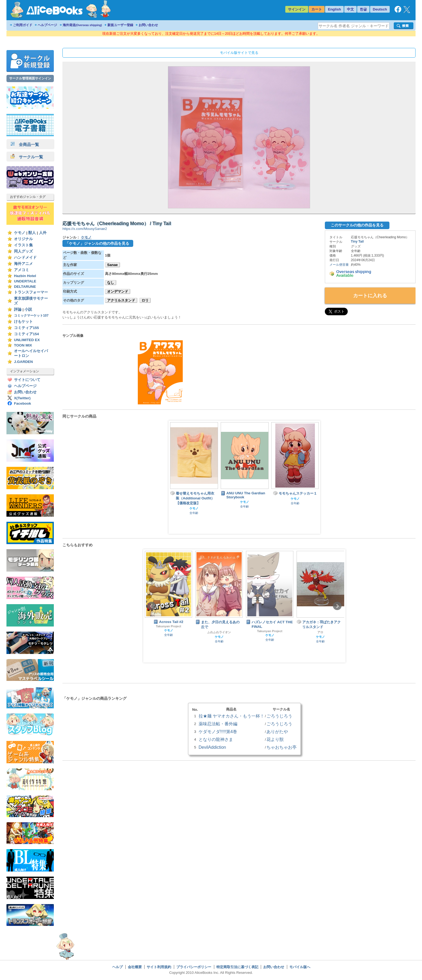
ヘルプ (117, 967)
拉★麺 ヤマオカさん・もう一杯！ (231, 716)
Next (337, 606)
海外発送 (82, 25)
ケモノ (20, 233)
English (334, 9)
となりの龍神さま (216, 739)
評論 (18, 309)
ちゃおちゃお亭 (282, 747)
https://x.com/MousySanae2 (85, 229)
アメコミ (22, 270)
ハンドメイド (25, 258)
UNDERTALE (25, 281)
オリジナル (23, 239)
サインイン (297, 9)
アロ (320, 632)
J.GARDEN (23, 362)
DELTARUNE (25, 287)
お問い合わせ (148, 25)
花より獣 (275, 739)
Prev (152, 606)
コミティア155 (27, 328)
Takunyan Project (168, 626)
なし (111, 283)
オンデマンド (118, 291)
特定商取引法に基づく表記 (237, 967)
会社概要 (135, 967)
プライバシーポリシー (194, 967)
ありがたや (277, 731)
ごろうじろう (279, 716)
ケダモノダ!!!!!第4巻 (218, 731)
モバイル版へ (300, 967)
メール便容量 (339, 265)
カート (317, 9)
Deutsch (380, 9)
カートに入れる (370, 296)
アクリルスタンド (121, 300)
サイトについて (27, 380)
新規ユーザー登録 (120, 25)
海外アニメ (23, 264)
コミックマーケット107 (31, 316)
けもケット (23, 322)
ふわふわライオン (219, 632)
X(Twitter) (22, 398)
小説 (28, 309)
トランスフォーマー (31, 292)
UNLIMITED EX (27, 340)
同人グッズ (23, 251)
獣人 (32, 233)
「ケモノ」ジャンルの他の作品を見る (97, 243)
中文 (350, 9)
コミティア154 (27, 334)
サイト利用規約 (159, 967)
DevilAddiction (212, 747)
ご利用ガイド (23, 25)
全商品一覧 (25, 144)
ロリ (145, 300)
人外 (43, 233)
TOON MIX (23, 345)
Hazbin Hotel (25, 276)
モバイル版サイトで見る (239, 53)
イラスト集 (23, 245)
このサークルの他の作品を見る (357, 225)
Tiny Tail (357, 241)
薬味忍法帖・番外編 (218, 724)
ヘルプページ (47, 25)
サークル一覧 (27, 157)
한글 (363, 9)
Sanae (112, 265)
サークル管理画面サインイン (30, 78)
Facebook (22, 403)
